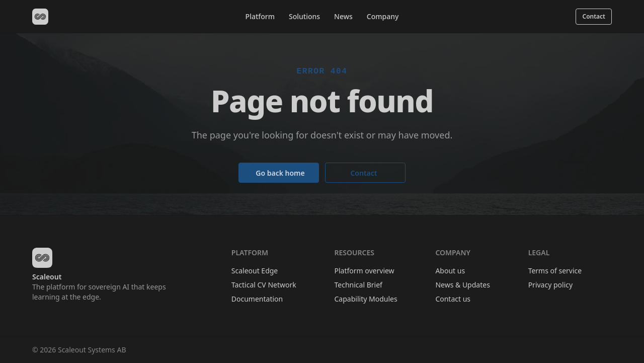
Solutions (304, 16)
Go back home (280, 173)
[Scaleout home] (40, 17)
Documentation (257, 299)
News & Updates (462, 285)
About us (450, 271)
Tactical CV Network (264, 285)
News (343, 16)
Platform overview (365, 271)
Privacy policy (551, 285)
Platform (260, 16)
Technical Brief (358, 285)
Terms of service (555, 271)
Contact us (453, 299)
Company (383, 16)
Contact (594, 16)
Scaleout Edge (255, 271)
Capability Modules (366, 299)
